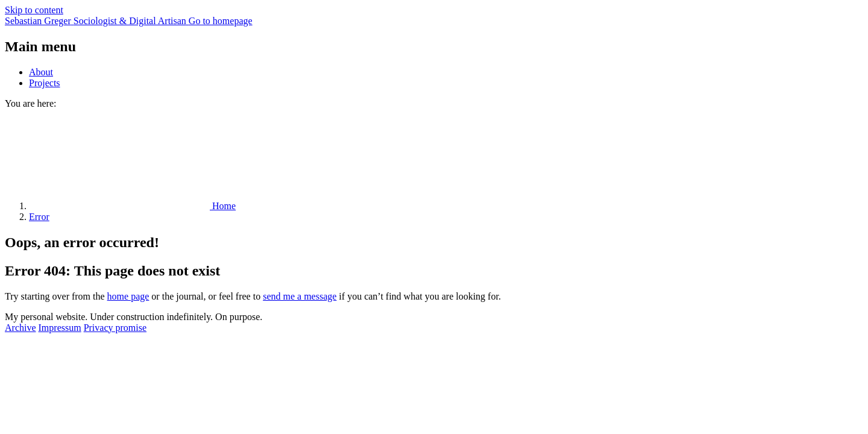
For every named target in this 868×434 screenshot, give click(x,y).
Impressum (60, 328)
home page (128, 296)
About (41, 72)
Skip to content (34, 10)
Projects (45, 83)
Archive (20, 328)
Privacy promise (115, 328)
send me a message (300, 296)
